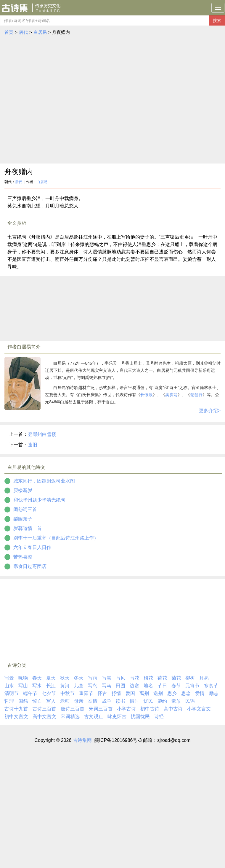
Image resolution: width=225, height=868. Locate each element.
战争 (107, 701)
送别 (158, 693)
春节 (176, 686)
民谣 (190, 701)
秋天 (65, 678)
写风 (120, 678)
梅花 (148, 678)
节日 (162, 686)
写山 (23, 686)
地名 (148, 686)
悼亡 (37, 701)
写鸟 (93, 686)
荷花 (162, 678)
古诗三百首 (44, 709)
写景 (9, 678)
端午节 (30, 693)
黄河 (65, 686)
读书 (120, 701)
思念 (186, 693)
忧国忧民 (140, 717)
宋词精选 (70, 717)
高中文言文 (44, 717)
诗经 (159, 717)
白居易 (40, 32)
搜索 (217, 20)
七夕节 (49, 693)
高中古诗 (173, 709)
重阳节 (86, 693)
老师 (65, 701)
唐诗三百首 (73, 709)
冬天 (79, 678)
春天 (37, 678)
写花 (134, 678)
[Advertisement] (61, 100)
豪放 (176, 701)
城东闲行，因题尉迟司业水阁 (44, 481)
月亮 (204, 678)
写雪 (107, 678)
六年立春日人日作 (32, 547)
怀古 (102, 693)
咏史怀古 (117, 717)
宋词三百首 (101, 709)
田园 (120, 686)
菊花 (176, 678)
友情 (93, 701)
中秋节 (67, 693)
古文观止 (94, 717)
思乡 (172, 693)
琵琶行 (196, 395)
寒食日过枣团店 (30, 566)
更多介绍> (210, 411)
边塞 (134, 686)
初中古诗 (150, 709)
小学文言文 (199, 709)
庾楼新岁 (23, 490)
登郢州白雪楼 (42, 434)
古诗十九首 (16, 709)
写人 (51, 701)
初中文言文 (16, 717)
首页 (9, 32)
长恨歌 (147, 395)
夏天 (51, 678)
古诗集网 (82, 740)
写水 (37, 686)
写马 (107, 686)
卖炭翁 (171, 395)
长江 (51, 686)
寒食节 (211, 686)
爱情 (200, 693)
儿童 (79, 686)
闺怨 (23, 701)
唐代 (23, 32)
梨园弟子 (23, 519)
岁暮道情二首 (28, 528)
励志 (214, 693)
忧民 (148, 701)
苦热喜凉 (23, 557)
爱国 (130, 693)
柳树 (190, 678)
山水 (9, 686)
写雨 (93, 678)
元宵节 (192, 686)
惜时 (134, 701)
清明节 (12, 693)
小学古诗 (126, 709)
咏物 (23, 678)
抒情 (116, 693)
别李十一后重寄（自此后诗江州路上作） (56, 538)
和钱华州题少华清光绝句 (39, 500)
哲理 (9, 701)
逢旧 (33, 445)
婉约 (162, 701)
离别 (144, 693)
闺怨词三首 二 (28, 509)
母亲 (79, 701)
